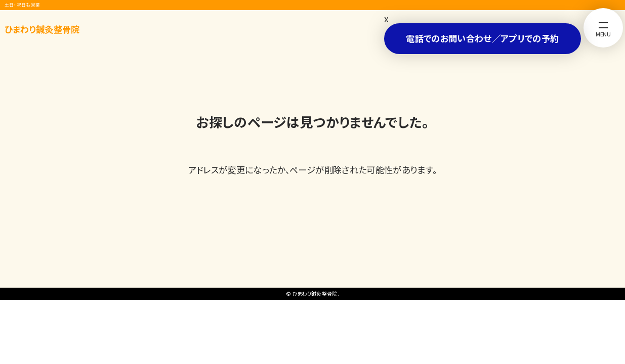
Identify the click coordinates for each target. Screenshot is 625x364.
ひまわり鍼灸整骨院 (42, 29)
